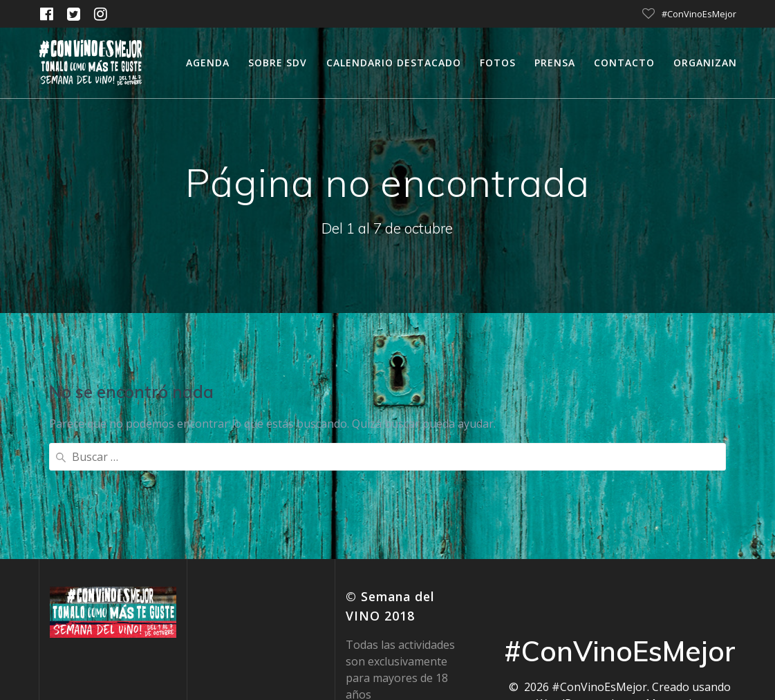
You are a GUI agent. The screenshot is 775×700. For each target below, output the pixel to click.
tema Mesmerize (660, 591)
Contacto (624, 63)
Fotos (498, 63)
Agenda (208, 63)
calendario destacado (394, 63)
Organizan (705, 63)
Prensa (555, 63)
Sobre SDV (278, 63)
